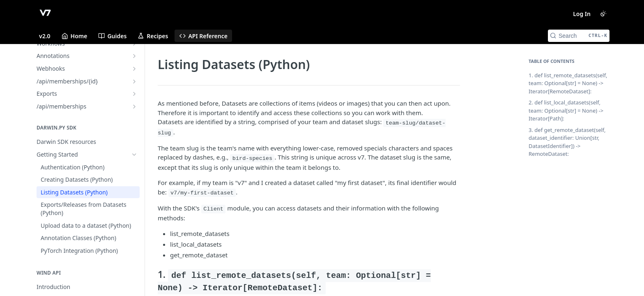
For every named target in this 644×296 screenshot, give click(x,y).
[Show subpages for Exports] (134, 94)
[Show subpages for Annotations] (134, 56)
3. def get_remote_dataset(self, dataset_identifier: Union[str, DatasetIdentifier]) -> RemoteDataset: (567, 142)
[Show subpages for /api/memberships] (134, 106)
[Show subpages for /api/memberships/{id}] (134, 81)
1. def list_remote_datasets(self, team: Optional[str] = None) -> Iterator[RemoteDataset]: (568, 83)
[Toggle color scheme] (603, 14)
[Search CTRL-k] (579, 36)
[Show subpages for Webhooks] (134, 69)
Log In (582, 14)
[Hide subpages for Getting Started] (134, 155)
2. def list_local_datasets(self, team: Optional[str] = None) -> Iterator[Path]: (566, 110)
